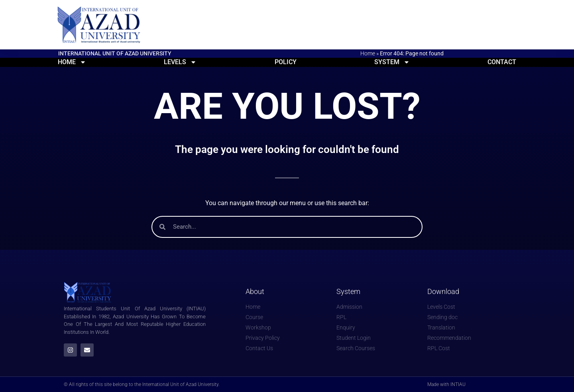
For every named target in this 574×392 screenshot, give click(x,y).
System (392, 62)
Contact (502, 62)
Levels (180, 62)
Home (368, 53)
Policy (286, 62)
